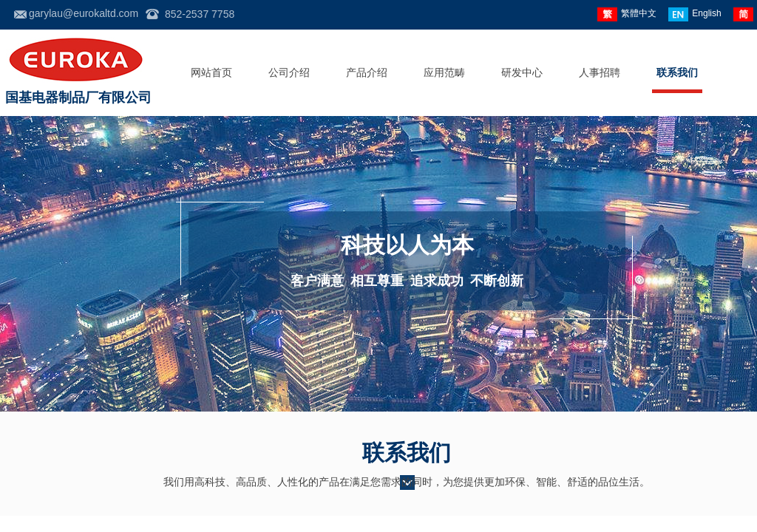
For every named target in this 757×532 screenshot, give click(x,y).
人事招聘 (600, 73)
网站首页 (211, 73)
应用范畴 (444, 73)
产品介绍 (367, 73)
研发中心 (522, 73)
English (695, 14)
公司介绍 (289, 73)
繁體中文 (627, 14)
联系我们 (677, 73)
